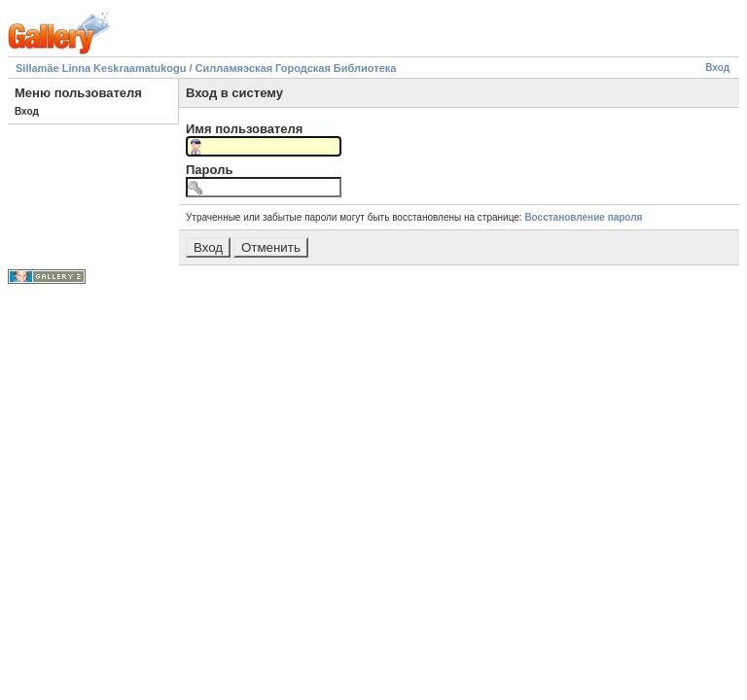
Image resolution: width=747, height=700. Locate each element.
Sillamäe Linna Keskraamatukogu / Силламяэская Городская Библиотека (206, 68)
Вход (717, 68)
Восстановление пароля (583, 217)
